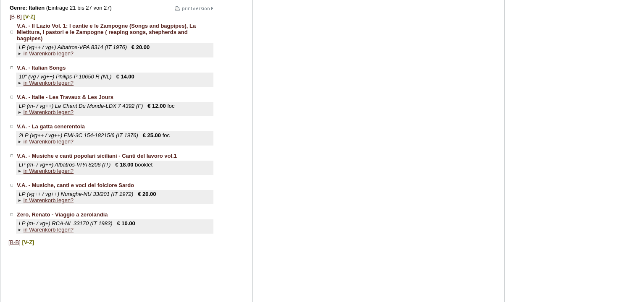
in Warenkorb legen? (49, 53)
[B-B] (16, 17)
